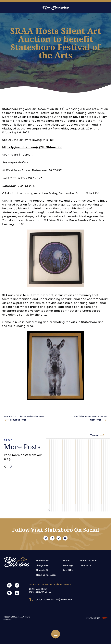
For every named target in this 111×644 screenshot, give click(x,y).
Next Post (95, 420)
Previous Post (18, 420)
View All (99, 435)
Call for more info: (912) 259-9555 (51, 600)
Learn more (52, 481)
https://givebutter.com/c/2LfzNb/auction (32, 147)
